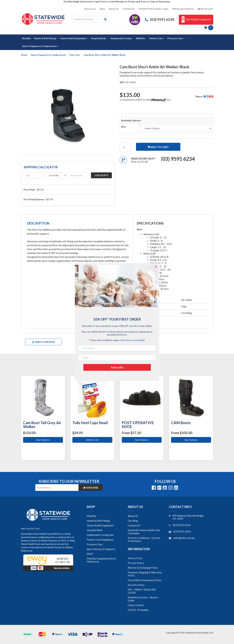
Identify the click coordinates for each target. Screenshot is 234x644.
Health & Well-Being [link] (98, 521)
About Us (114, 9)
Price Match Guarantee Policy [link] (145, 580)
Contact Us (129, 9)
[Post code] (79, 175)
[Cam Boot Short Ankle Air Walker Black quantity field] (125, 147)
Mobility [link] (92, 516)
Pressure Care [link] (95, 544)
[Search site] (105, 19)
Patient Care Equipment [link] (100, 540)
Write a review (43, 342)
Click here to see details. (133, 340)
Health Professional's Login (154, 9)
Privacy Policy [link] (136, 563)
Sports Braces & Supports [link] (101, 549)
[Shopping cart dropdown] (209, 27)
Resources (90, 9)
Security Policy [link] (136, 585)
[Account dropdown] (206, 9)
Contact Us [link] (134, 525)
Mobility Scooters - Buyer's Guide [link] (143, 599)
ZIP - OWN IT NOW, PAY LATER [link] (142, 591)
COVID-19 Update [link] (138, 610)
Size (123, 127)
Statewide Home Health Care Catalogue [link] (144, 532)
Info (169, 100)
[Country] (56, 175)
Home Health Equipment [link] (100, 525)
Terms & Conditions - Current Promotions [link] (144, 539)
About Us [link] (133, 516)
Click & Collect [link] (136, 605)
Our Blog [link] (133, 521)
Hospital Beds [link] (95, 530)
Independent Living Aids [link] (100, 535)
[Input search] (87, 19)
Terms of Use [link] (135, 558)
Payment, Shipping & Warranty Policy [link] (145, 574)
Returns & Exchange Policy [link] (143, 568)
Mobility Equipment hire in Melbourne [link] (101, 560)
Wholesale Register (183, 9)
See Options (43, 440)
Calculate (101, 175)
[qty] (34, 175)
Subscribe (91, 488)
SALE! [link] (90, 554)
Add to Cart (92, 440)
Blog (102, 9)
